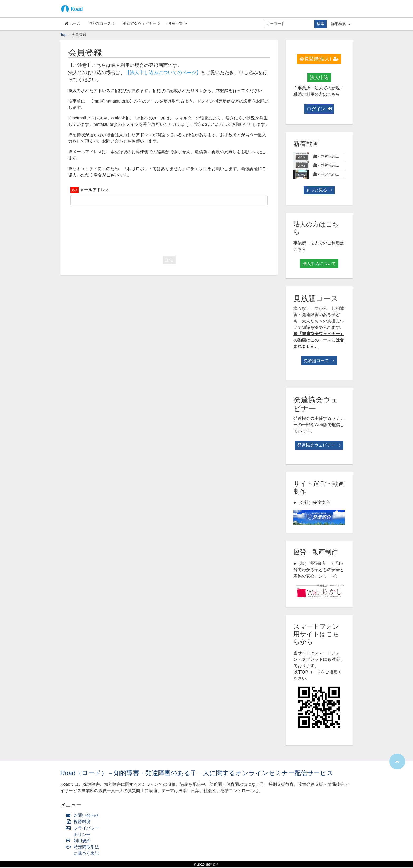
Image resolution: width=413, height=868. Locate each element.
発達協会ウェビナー (141, 23)
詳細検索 (341, 24)
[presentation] (169, 230)
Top (63, 35)
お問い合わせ (84, 816)
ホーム (73, 23)
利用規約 (79, 841)
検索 (321, 24)
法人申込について (319, 264)
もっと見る (319, 191)
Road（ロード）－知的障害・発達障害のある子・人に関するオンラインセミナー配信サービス (197, 773)
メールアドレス (95, 190)
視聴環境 (79, 822)
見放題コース (102, 23)
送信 (169, 260)
